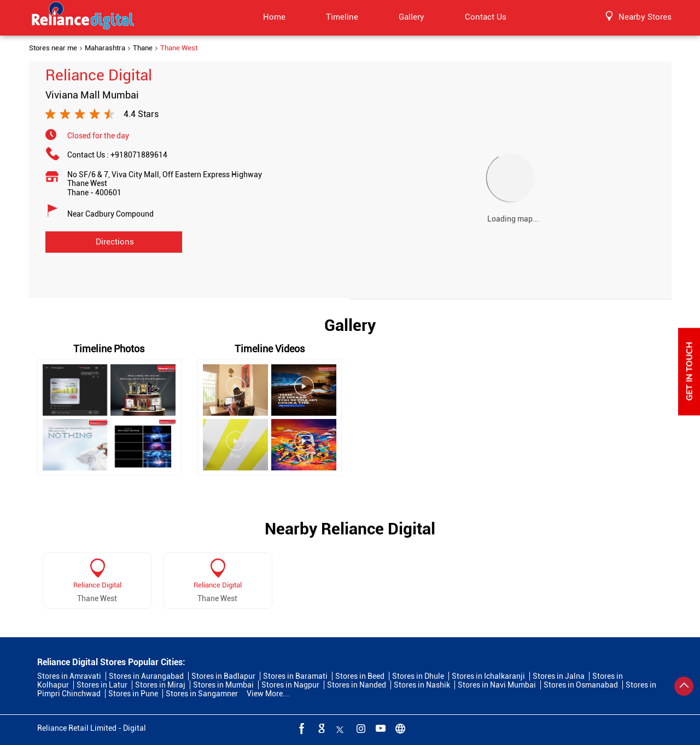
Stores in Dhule (418, 676)
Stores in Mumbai (223, 685)
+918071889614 (139, 155)
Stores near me (53, 48)
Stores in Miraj (160, 685)
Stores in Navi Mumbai (497, 685)
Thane (143, 48)
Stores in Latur (102, 685)
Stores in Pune (133, 694)
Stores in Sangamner (202, 694)
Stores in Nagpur (290, 685)
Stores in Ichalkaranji (488, 676)
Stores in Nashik (422, 685)
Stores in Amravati (69, 676)
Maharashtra (105, 48)
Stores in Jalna (559, 676)
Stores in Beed (360, 676)
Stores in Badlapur (223, 676)
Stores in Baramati (295, 676)
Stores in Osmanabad (581, 685)
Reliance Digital (97, 585)
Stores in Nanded (357, 685)
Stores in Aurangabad (146, 676)
